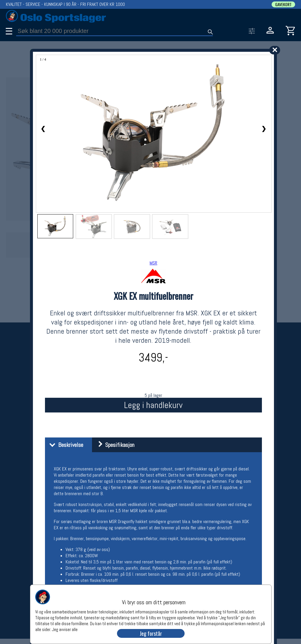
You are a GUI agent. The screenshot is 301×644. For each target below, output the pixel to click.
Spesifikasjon (114, 445)
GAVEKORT (283, 4)
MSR (153, 263)
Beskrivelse (65, 445)
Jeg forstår (151, 633)
